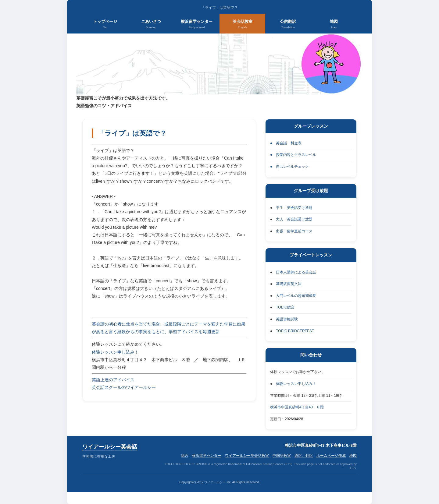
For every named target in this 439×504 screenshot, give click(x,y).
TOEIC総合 (285, 307)
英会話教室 (243, 25)
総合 (185, 456)
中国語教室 (282, 456)
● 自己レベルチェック (289, 167)
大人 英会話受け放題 (294, 219)
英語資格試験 (287, 319)
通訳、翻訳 (304, 456)
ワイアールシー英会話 (110, 447)
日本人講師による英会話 (296, 272)
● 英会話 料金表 (286, 143)
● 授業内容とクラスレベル (293, 155)
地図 (334, 25)
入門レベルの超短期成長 (296, 296)
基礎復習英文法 (289, 284)
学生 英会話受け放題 (294, 208)
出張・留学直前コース (294, 231)
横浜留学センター (197, 25)
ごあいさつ (151, 25)
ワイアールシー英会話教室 (247, 456)
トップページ (105, 25)
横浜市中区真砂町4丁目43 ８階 (297, 407)
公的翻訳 (288, 25)
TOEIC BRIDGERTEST (295, 331)
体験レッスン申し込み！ (115, 352)
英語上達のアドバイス (113, 380)
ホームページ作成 (331, 456)
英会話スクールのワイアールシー (124, 387)
